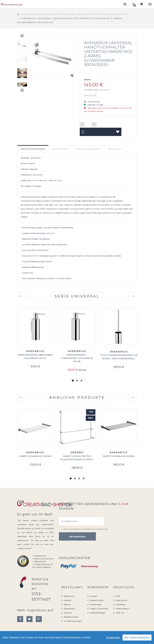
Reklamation (70, 609)
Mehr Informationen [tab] (33, 149)
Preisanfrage (96, 604)
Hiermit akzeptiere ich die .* (86, 529)
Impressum (121, 604)
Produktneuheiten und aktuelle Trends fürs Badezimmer (84, 14)
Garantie (68, 613)
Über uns (120, 613)
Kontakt (94, 596)
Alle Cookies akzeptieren (137, 638)
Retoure (67, 604)
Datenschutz (122, 600)
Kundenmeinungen (73, 621)
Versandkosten (104, 90)
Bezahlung (69, 596)
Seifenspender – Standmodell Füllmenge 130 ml (77, 358)
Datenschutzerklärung (97, 529)
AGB (118, 596)
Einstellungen (113, 638)
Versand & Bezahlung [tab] (88, 149)
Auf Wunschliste (118, 133)
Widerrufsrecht (123, 609)
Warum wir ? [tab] (115, 149)
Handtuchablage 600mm (35, 456)
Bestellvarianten (71, 617)
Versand (68, 600)
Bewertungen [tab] (60, 149)
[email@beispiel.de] (81, 521)
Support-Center (97, 600)
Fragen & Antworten (99, 609)
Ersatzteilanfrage (97, 613)
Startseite (29, 14)
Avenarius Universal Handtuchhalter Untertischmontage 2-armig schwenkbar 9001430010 (108, 54)
